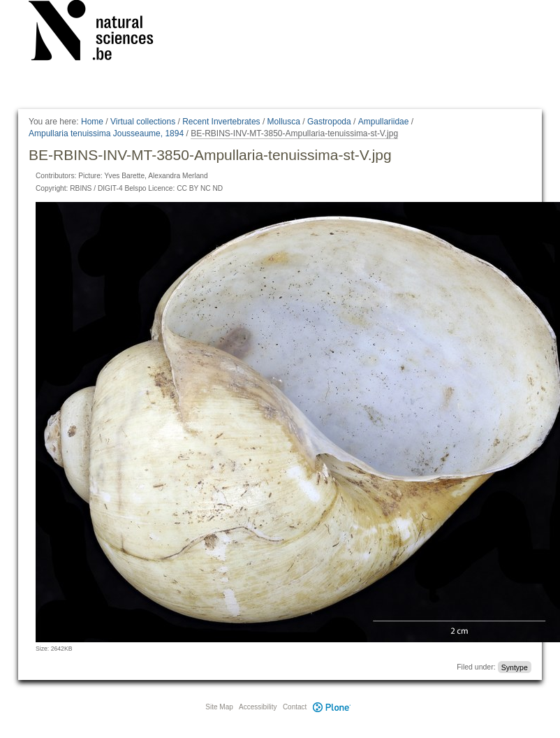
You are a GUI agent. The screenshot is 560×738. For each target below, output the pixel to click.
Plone (332, 707)
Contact (295, 707)
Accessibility (258, 707)
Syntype (515, 667)
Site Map (219, 707)
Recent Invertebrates (221, 122)
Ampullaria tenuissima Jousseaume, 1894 (106, 133)
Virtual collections (143, 122)
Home (92, 122)
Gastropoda (329, 122)
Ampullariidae (384, 122)
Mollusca (284, 122)
